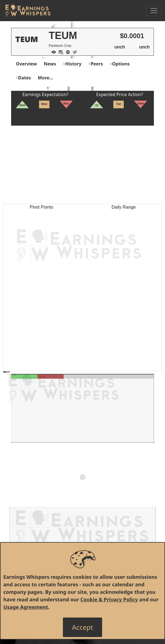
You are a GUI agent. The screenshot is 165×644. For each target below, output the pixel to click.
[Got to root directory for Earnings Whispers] (27, 11)
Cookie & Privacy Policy (109, 599)
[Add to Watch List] (52, 52)
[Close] (82, 627)
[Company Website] (67, 52)
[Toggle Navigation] (154, 11)
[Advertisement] (82, 165)
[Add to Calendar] (60, 52)
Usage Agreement (26, 607)
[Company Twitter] (73, 52)
